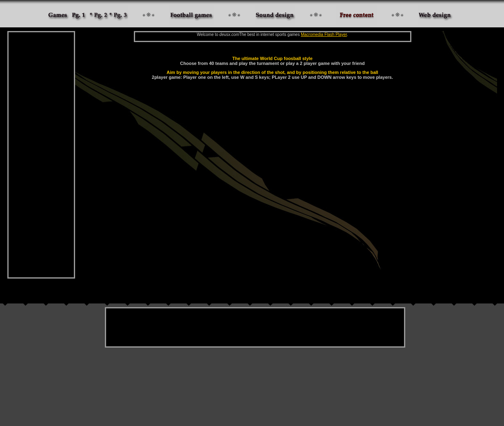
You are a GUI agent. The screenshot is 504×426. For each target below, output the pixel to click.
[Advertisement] (41, 155)
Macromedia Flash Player (324, 35)
